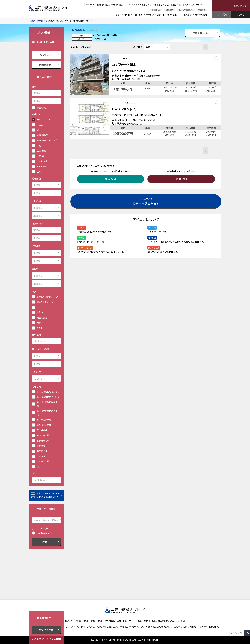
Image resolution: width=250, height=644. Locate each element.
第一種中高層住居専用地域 (48, 404)
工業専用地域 (43, 461)
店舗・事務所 (42, 135)
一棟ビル (41, 125)
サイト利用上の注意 (209, 627)
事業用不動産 (117, 5)
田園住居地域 (43, 435)
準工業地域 (42, 451)
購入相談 (111, 174)
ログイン (241, 15)
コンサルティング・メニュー (169, 15)
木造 (39, 323)
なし (39, 467)
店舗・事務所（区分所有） (48, 140)
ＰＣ (38, 307)
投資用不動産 (103, 5)
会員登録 (222, 15)
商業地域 (41, 446)
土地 (39, 172)
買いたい (139, 15)
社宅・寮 (40, 156)
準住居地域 (42, 430)
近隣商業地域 (43, 440)
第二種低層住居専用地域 (48, 397)
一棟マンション (43, 119)
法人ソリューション (199, 5)
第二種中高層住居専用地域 (48, 413)
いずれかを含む (44, 533)
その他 (40, 328)
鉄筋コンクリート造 (45, 302)
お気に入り (156, 10)
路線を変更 (45, 64)
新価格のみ (42, 108)
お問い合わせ (240, 6)
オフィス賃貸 (130, 5)
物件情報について (85, 627)
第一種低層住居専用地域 (48, 392)
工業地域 (41, 456)
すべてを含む (43, 528)
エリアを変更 (45, 55)
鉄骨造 (40, 312)
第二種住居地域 (44, 425)
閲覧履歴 (170, 10)
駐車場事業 (183, 5)
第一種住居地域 (44, 420)
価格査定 (188, 15)
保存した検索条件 (186, 10)
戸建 (39, 146)
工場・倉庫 (41, 151)
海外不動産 (143, 5)
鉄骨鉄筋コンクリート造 (47, 297)
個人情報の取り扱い (107, 627)
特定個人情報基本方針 (131, 627)
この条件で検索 (45, 630)
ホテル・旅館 (42, 161)
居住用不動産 (170, 5)
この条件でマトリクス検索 (46, 639)
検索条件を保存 (201, 33)
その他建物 (42, 166)
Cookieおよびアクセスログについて (163, 627)
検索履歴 (202, 10)
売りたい (150, 15)
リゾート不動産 (156, 5)
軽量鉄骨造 (42, 318)
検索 (45, 542)
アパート (40, 130)
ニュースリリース (65, 627)
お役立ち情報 (201, 15)
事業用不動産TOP (124, 15)
